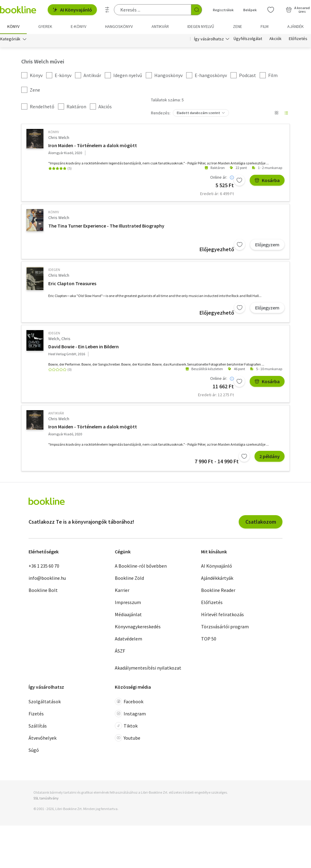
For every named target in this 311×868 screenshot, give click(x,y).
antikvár (56, 413)
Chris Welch (59, 137)
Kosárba (267, 180)
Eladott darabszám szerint (198, 113)
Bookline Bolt (43, 590)
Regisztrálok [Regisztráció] (223, 10)
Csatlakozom (261, 522)
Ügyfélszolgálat (248, 39)
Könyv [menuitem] (13, 26)
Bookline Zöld (129, 578)
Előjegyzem (267, 245)
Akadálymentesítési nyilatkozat (148, 668)
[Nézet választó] (276, 113)
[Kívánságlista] (271, 10)
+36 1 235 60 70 (44, 566)
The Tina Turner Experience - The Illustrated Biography (106, 226)
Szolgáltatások (45, 701)
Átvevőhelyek (43, 738)
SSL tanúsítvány (46, 798)
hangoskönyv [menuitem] (119, 26)
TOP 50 (209, 639)
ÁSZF (120, 651)
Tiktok (126, 726)
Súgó (34, 750)
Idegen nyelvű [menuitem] (201, 26)
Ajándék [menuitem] (296, 26)
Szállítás (38, 726)
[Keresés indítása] (197, 10)
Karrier (122, 590)
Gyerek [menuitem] (45, 26)
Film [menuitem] (265, 26)
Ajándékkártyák (217, 578)
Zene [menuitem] (238, 26)
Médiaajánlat (128, 614)
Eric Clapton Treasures (72, 283)
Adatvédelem (128, 639)
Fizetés (36, 714)
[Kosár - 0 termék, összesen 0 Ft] (298, 10)
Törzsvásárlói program (225, 627)
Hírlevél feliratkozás (222, 614)
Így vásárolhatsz (209, 39)
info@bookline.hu (47, 578)
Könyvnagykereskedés (138, 627)
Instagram (130, 714)
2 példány (270, 456)
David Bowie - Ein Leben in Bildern (84, 346)
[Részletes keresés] (107, 10)
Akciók (275, 39)
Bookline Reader (218, 590)
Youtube (128, 738)
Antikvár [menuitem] (160, 26)
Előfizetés (298, 39)
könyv (54, 132)
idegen (54, 270)
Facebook (129, 701)
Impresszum (128, 602)
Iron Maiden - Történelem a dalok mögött (93, 145)
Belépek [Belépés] (250, 10)
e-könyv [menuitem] (79, 26)
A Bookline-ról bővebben (141, 566)
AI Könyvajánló (72, 10)
